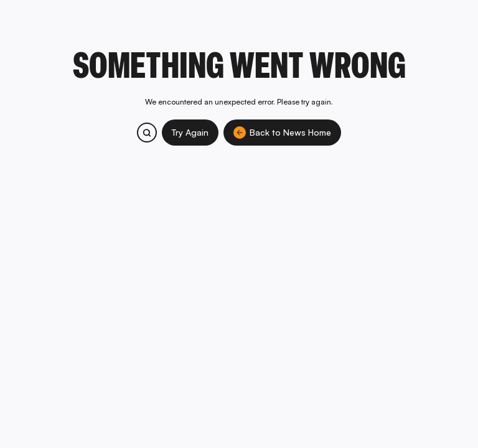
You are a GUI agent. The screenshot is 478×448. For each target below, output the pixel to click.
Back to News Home (282, 133)
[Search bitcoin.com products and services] (147, 133)
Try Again (190, 132)
